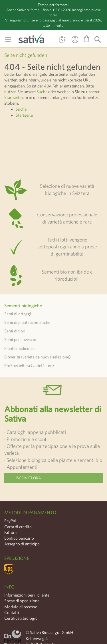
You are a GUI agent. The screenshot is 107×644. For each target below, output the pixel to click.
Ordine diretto (62, 41)
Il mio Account (70, 43)
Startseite (13, 97)
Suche (42, 92)
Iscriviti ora (28, 478)
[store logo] (31, 37)
